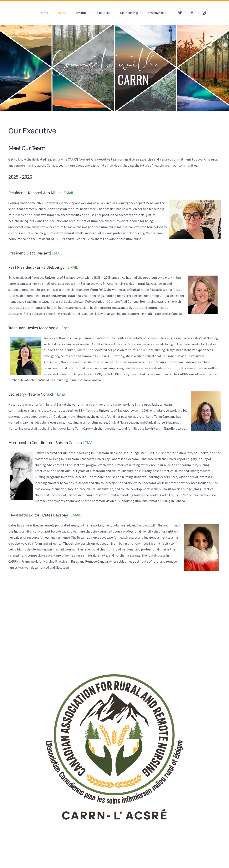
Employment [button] (157, 13)
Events (81, 13)
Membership (129, 13)
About (62, 13)
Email (67, 328)
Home (44, 13)
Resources (103, 13)
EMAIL (69, 193)
